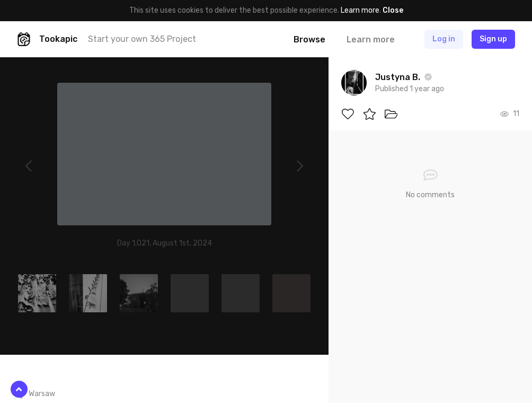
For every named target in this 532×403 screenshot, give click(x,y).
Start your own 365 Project (142, 39)
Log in (444, 39)
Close (393, 10)
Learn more (360, 10)
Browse (309, 40)
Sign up (493, 39)
